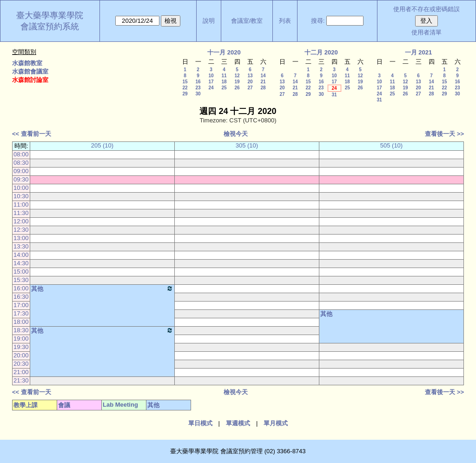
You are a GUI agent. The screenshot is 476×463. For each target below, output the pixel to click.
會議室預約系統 (50, 27)
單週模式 (238, 423)
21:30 (21, 380)
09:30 (21, 179)
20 (250, 82)
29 (185, 94)
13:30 (21, 246)
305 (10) (247, 145)
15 (185, 82)
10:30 (21, 196)
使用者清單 (426, 32)
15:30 (21, 280)
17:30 (21, 313)
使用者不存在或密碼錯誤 (426, 9)
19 (237, 82)
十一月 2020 (224, 52)
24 (211, 88)
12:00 (21, 221)
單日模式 (200, 423)
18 (224, 82)
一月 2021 (419, 52)
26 (237, 88)
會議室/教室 (247, 21)
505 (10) (391, 145)
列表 (285, 21)
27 (250, 88)
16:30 (21, 297)
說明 (209, 21)
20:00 (21, 355)
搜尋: (318, 21)
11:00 (21, 205)
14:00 (21, 255)
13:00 (21, 238)
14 (263, 76)
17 (211, 82)
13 (250, 76)
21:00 (21, 372)
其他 (102, 289)
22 (185, 88)
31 (334, 95)
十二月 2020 (321, 52)
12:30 (21, 230)
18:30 (21, 330)
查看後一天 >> (444, 134)
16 (198, 82)
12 (237, 76)
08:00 (21, 154)
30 (198, 94)
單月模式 (276, 423)
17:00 (21, 305)
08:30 (21, 163)
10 (211, 76)
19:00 (21, 339)
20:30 (21, 364)
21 (263, 82)
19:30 (21, 347)
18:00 (21, 322)
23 (198, 88)
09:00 (21, 171)
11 (224, 76)
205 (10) (102, 145)
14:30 (21, 263)
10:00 (21, 188)
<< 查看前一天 (32, 134)
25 (224, 88)
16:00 (21, 288)
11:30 (21, 213)
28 (263, 88)
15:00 (21, 272)
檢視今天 (236, 134)
